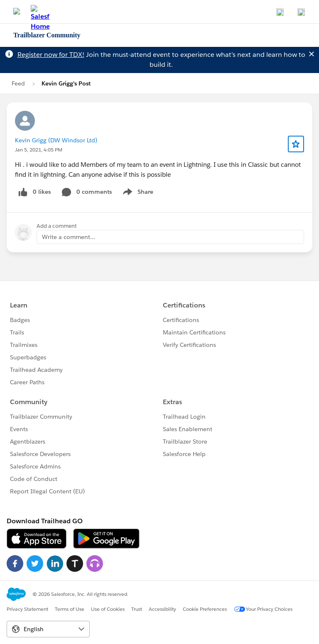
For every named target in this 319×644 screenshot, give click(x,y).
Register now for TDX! (51, 55)
